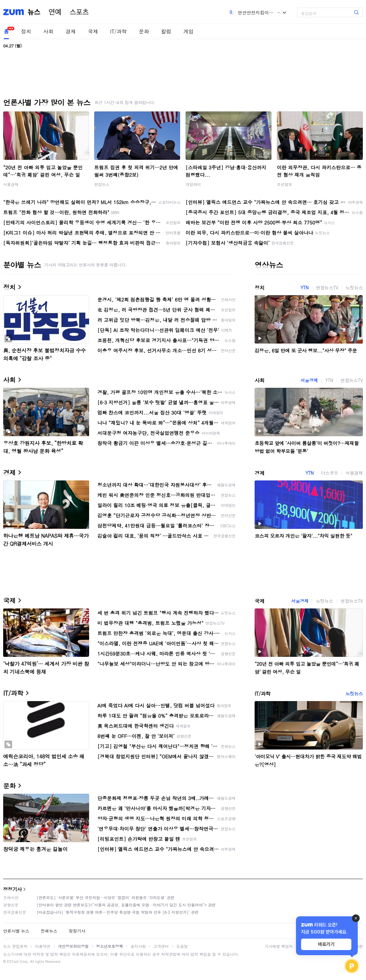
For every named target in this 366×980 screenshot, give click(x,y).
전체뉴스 (49, 931)
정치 (26, 31)
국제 (93, 31)
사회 (48, 31)
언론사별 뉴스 (16, 931)
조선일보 (285, 184)
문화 (144, 31)
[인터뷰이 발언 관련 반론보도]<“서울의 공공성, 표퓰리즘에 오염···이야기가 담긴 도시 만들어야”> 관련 (126, 905)
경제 (71, 31)
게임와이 (193, 184)
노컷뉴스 (354, 288)
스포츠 (79, 12)
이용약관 (43, 946)
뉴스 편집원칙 (15, 946)
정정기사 (12, 889)
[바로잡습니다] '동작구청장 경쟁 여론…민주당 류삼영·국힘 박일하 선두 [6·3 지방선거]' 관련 (118, 912)
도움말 (182, 946)
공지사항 (138, 946)
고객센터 (161, 946)
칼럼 (166, 31)
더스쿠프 (329, 473)
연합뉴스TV (327, 288)
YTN (304, 288)
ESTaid (13, 961)
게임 (188, 31)
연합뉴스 (102, 184)
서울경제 (11, 184)
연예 (55, 12)
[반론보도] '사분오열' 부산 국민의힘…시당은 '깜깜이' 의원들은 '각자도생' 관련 (106, 897)
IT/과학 (118, 31)
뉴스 (34, 12)
